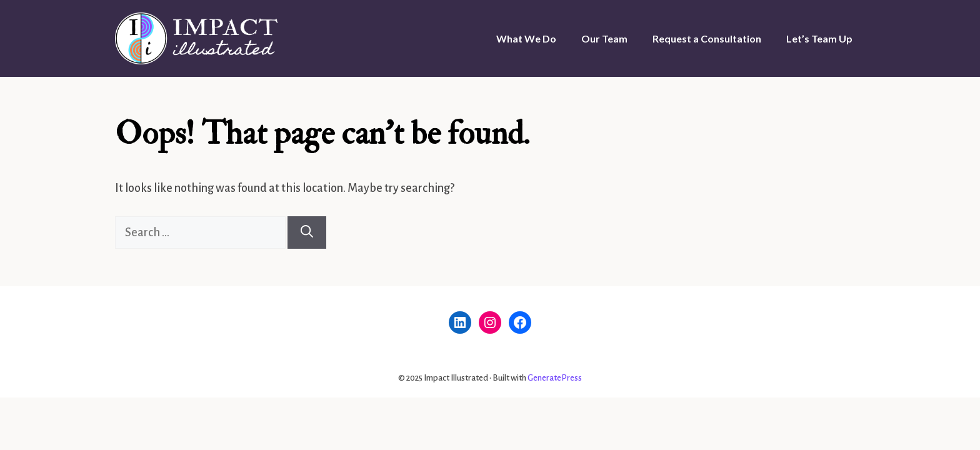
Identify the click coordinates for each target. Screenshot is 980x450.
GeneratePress (555, 378)
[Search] (307, 232)
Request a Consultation (707, 38)
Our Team (604, 38)
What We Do (526, 38)
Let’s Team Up (819, 38)
